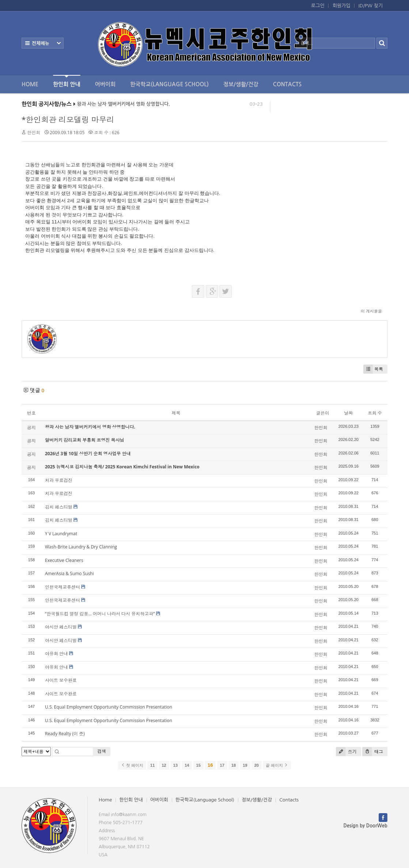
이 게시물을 (371, 311)
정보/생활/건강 (241, 84)
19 (245, 765)
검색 (102, 751)
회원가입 (342, 6)
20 (257, 765)
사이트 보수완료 (61, 680)
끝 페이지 (277, 765)
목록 (373, 369)
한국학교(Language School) (169, 84)
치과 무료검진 (59, 480)
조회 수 (375, 413)
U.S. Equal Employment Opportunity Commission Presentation (109, 707)
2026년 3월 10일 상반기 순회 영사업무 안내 (88, 454)
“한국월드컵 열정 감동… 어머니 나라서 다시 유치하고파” (100, 614)
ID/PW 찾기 (371, 6)
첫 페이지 (132, 765)
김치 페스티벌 (59, 507)
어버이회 (105, 84)
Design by (366, 826)
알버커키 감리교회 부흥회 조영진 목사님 (84, 440)
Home (30, 84)
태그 (373, 752)
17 (222, 765)
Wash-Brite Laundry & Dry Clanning (81, 547)
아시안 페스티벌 (61, 627)
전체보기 (43, 43)
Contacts (287, 84)
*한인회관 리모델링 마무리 (68, 120)
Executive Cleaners (64, 560)
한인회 (34, 133)
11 (152, 765)
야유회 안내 (56, 654)
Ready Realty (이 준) (65, 734)
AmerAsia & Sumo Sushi (69, 573)
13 (175, 765)
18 (234, 765)
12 (164, 765)
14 (187, 765)
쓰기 (346, 752)
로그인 (318, 6)
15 (198, 765)
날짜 (348, 413)
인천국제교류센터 (63, 587)
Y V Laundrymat (61, 534)
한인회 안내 (67, 81)
